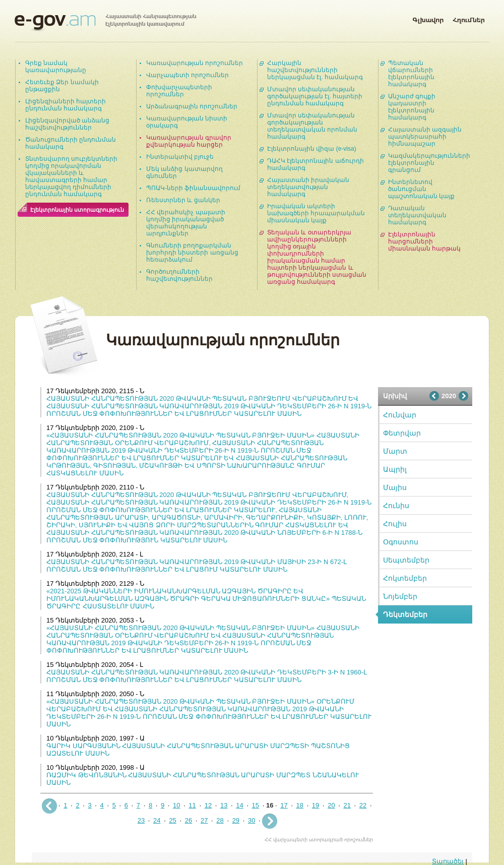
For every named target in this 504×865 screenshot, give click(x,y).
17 (284, 805)
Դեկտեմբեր (405, 614)
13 (224, 805)
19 (316, 805)
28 (220, 820)
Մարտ (395, 451)
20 (331, 805)
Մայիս (395, 487)
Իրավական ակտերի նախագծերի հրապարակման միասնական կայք (316, 213)
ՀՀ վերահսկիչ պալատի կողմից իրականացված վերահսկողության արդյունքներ (186, 223)
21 (347, 805)
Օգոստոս (401, 542)
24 (157, 820)
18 (300, 805)
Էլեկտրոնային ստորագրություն (77, 210)
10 (176, 805)
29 (236, 820)
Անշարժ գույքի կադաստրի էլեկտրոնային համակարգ (412, 107)
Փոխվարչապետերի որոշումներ (179, 91)
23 (141, 820)
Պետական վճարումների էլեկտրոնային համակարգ (411, 74)
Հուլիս (395, 524)
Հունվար (400, 415)
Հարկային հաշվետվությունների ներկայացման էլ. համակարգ (315, 70)
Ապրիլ (395, 469)
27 (204, 820)
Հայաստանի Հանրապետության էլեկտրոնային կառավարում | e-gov (105, 23)
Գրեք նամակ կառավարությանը (56, 67)
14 (239, 805)
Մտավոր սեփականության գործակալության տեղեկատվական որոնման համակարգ (312, 126)
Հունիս (396, 506)
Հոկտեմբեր (405, 578)
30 (251, 820)
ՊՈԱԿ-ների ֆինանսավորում (193, 188)
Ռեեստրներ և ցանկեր (183, 200)
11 (192, 805)
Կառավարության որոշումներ (195, 63)
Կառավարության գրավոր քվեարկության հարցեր (189, 141)
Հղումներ (469, 18)
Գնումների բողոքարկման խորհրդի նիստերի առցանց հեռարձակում (192, 253)
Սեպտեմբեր (406, 560)
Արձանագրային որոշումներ (192, 106)
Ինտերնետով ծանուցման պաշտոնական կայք (421, 189)
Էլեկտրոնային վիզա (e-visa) (312, 149)
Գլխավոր (428, 18)
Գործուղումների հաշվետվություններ (179, 275)
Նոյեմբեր (400, 596)
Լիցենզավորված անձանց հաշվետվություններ (67, 124)
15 (256, 805)
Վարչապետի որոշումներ (187, 75)
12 (208, 805)
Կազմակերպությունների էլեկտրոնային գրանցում (429, 163)
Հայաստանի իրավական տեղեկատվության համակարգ (308, 187)
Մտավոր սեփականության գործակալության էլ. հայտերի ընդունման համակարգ (315, 96)
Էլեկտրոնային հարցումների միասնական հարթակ (424, 241)
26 (188, 820)
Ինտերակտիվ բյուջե (180, 157)
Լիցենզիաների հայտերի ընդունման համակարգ (66, 105)
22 (363, 805)
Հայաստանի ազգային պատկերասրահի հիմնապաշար (425, 137)
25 (172, 820)
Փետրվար (402, 433)
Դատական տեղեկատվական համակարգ (417, 215)
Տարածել (448, 861)
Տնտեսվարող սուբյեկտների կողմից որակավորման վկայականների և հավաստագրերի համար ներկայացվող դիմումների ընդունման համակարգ (71, 176)
